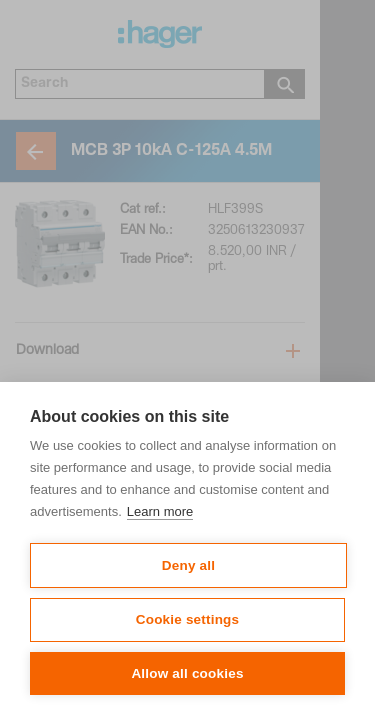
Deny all (188, 565)
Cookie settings (188, 619)
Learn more (160, 511)
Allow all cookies (187, 673)
